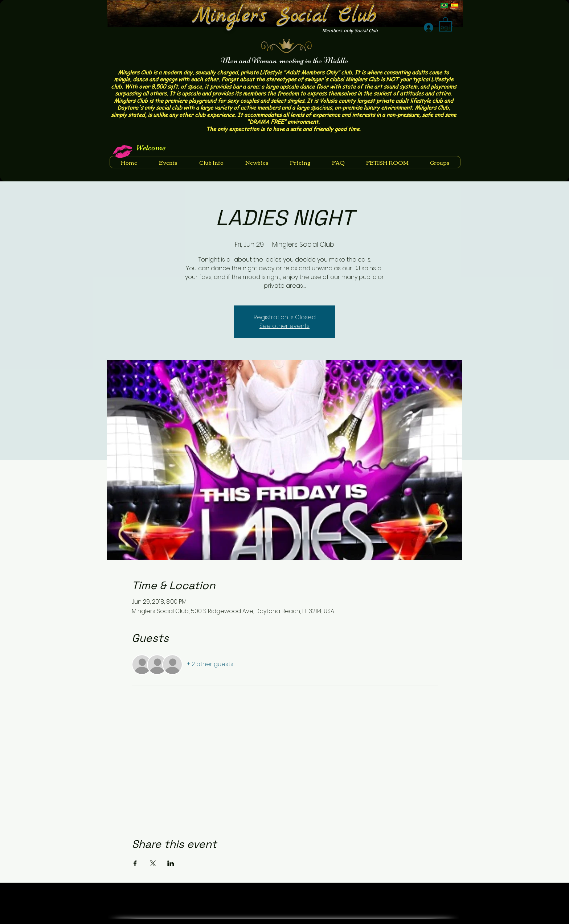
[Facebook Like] (434, 893)
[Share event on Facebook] (135, 863)
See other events (284, 326)
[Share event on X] (153, 863)
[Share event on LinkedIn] (171, 863)
